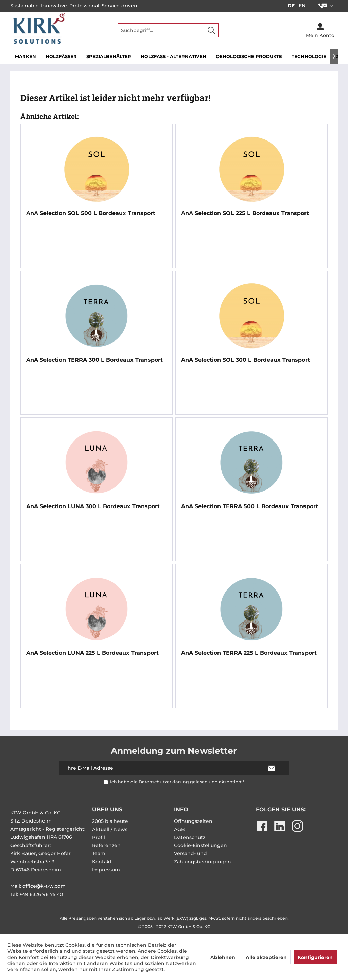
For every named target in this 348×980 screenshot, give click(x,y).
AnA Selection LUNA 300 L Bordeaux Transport (93, 506)
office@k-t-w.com (44, 886)
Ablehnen (223, 957)
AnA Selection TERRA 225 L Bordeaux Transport (249, 653)
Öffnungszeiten (193, 821)
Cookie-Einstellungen (201, 845)
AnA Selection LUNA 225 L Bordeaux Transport (92, 653)
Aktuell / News (110, 829)
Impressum (106, 870)
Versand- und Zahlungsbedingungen (203, 858)
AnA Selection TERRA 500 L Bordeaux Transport (250, 506)
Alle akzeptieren (266, 957)
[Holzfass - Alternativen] (173, 57)
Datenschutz (190, 837)
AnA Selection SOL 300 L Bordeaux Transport (246, 360)
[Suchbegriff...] (168, 30)
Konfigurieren (315, 957)
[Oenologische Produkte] (249, 57)
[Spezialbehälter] (109, 57)
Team (99, 853)
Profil (99, 837)
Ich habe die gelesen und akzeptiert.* (177, 782)
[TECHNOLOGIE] (309, 57)
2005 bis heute (110, 821)
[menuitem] (326, 6)
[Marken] (25, 57)
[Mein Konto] (320, 30)
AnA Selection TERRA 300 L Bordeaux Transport (94, 360)
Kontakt (102, 862)
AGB (179, 829)
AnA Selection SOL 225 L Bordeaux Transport (245, 213)
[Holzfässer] (61, 57)
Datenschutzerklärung (164, 782)
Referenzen (106, 845)
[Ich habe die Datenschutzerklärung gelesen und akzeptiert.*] (106, 782)
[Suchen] (211, 30)
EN (302, 6)
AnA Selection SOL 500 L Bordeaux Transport (91, 213)
